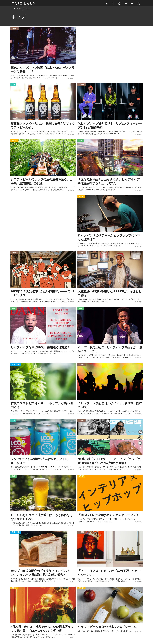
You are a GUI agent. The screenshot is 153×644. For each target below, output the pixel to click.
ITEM (13, 86)
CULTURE (15, 30)
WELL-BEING (16, 365)
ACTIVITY (14, 142)
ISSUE (81, 142)
